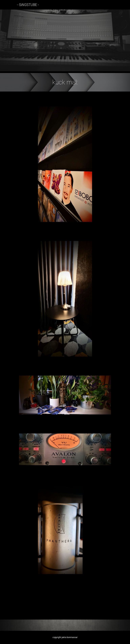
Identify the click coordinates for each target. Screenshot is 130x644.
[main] (65, 82)
